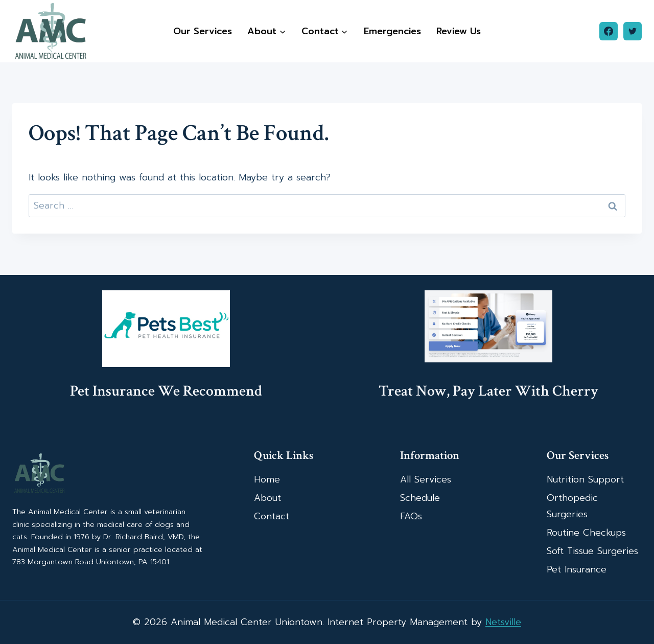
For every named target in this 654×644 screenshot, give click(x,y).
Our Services (203, 31)
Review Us (459, 31)
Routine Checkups (586, 533)
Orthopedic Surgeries (572, 506)
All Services (426, 479)
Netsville (503, 622)
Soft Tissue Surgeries (592, 551)
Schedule (420, 498)
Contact (272, 516)
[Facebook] (609, 31)
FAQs (411, 516)
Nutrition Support (585, 479)
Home (267, 479)
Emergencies (392, 31)
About (267, 498)
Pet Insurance (577, 569)
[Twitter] (633, 31)
